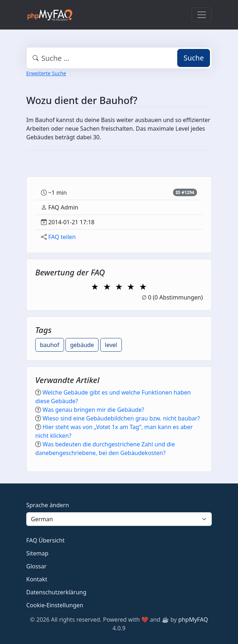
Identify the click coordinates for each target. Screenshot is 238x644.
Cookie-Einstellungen (55, 605)
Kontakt (37, 579)
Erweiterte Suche (46, 73)
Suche (194, 58)
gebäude (82, 345)
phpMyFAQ (193, 620)
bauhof (50, 345)
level (111, 345)
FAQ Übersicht (45, 540)
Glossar (36, 566)
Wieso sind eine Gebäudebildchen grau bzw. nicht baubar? (121, 418)
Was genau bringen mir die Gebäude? (93, 410)
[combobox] (119, 58)
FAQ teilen (62, 237)
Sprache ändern (48, 505)
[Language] (119, 519)
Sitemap (37, 553)
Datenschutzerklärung (56, 592)
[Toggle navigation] (202, 15)
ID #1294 (185, 192)
